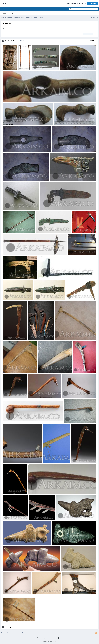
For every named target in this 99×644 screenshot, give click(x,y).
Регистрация (92, 3)
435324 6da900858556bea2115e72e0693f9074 (17, 567)
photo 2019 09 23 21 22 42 (68, 66)
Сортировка (92, 41)
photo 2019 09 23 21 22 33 (63, 121)
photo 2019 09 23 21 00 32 (11, 178)
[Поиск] (78, 9)
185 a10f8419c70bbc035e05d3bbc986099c (51, 275)
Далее (12, 41)
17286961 (7, 275)
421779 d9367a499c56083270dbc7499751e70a (52, 369)
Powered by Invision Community (50, 642)
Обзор (4, 10)
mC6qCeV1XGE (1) (56, 178)
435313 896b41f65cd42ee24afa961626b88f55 (66, 542)
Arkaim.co (6, 3)
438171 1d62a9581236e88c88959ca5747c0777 (42, 394)
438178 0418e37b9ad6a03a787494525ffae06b (78, 419)
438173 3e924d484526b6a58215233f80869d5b (18, 419)
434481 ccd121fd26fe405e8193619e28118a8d (17, 619)
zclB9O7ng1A (8, 206)
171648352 (76, 229)
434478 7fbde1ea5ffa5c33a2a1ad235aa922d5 (46, 590)
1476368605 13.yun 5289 (43, 296)
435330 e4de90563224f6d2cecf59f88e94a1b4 (76, 567)
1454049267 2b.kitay (43, 229)
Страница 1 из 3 (24, 41)
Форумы (4, 13)
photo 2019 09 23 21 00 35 (60, 148)
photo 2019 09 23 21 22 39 (11, 98)
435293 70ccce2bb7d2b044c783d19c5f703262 (70, 517)
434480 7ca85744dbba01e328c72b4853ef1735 (76, 590)
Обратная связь (47, 638)
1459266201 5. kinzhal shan (49, 206)
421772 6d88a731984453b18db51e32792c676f (69, 336)
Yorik (9, 68)
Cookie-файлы (58, 638)
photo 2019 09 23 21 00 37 (11, 148)
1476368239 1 (8, 296)
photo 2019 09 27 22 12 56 (40, 66)
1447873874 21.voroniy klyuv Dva (13, 251)
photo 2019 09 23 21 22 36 (11, 121)
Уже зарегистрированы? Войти (76, 3)
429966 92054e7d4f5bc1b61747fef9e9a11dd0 (80, 296)
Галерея (11, 13)
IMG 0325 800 (73, 251)
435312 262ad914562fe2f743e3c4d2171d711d (17, 542)
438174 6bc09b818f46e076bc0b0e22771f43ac (17, 460)
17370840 (7, 229)
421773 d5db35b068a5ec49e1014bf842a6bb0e (17, 369)
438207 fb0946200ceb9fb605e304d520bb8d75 (43, 490)
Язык (39, 638)
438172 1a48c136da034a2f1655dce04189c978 (77, 394)
